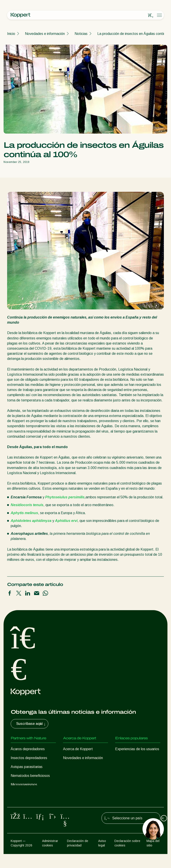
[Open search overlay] (151, 15)
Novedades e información (45, 34)
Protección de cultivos (28, 799)
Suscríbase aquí (31, 724)
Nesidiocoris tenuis (27, 505)
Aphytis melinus (24, 513)
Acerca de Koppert (78, 749)
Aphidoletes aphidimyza (31, 521)
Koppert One (125, 758)
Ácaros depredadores (28, 749)
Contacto (70, 776)
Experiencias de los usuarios (137, 749)
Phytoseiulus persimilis (65, 497)
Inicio (11, 34)
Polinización (20, 808)
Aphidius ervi (66, 521)
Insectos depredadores (29, 758)
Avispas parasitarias (27, 767)
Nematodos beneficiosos (30, 776)
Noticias (81, 34)
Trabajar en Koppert (79, 767)
